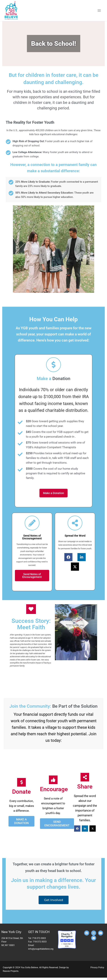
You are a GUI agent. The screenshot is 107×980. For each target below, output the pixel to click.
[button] (68, 558)
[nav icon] (99, 11)
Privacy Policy (97, 970)
